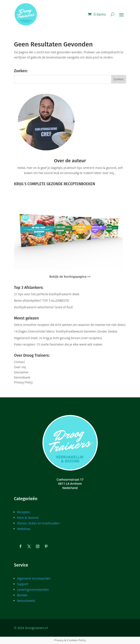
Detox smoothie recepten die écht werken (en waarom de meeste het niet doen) (70, 325)
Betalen (22, 595)
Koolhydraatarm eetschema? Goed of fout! (44, 307)
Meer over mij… (105, 173)
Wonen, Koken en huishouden (38, 523)
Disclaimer (21, 372)
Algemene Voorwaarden (34, 578)
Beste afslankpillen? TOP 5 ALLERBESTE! (42, 300)
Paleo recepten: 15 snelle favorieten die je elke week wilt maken (58, 344)
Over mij (20, 367)
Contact (19, 362)
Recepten (24, 512)
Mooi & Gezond (28, 518)
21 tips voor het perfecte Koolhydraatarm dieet (47, 294)
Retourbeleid (26, 601)
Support (23, 584)
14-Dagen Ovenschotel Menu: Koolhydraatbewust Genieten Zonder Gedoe (66, 331)
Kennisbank (22, 377)
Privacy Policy (23, 382)
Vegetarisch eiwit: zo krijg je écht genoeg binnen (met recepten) (58, 338)
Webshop (24, 529)
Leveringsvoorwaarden (33, 590)
